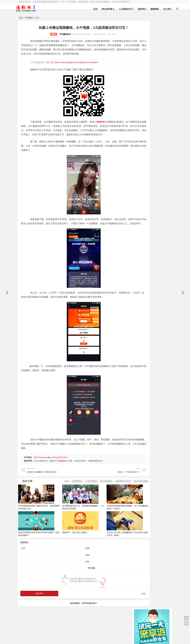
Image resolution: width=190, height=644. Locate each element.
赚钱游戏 (39, 639)
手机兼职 (62, 639)
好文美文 (159, 9)
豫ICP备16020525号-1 (59, 632)
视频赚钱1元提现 (103, 494)
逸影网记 (134, 9)
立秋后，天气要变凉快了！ (97, 483)
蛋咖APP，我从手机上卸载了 (69, 545)
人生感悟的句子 (118, 9)
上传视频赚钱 (71, 494)
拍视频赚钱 (57, 494)
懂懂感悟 (147, 9)
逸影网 (45, 632)
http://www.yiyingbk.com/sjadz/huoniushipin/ (75, 67)
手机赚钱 (29, 18)
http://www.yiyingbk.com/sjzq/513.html (51, 470)
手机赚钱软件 (55, 34)
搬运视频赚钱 (87, 494)
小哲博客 (35, 636)
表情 (124, 606)
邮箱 (78, 568)
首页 (87, 9)
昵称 (78, 561)
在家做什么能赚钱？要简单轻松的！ (50, 483)
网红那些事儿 (100, 9)
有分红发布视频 (121, 494)
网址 (78, 574)
